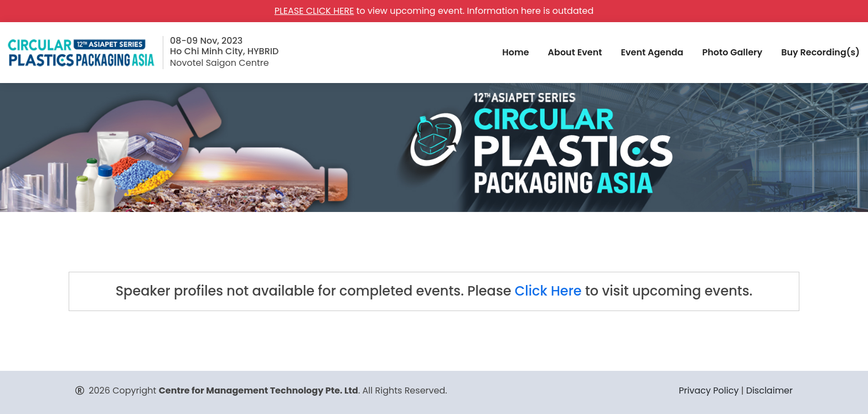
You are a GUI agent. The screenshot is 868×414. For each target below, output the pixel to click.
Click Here (548, 291)
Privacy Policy (709, 390)
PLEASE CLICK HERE (314, 11)
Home (515, 52)
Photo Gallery (732, 52)
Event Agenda (652, 52)
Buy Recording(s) (820, 52)
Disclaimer (769, 390)
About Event (575, 52)
